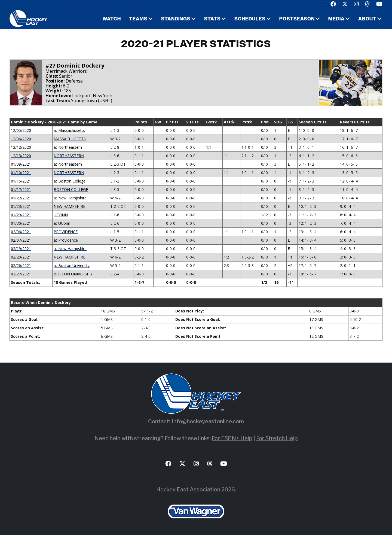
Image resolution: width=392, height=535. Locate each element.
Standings (176, 19)
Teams (138, 19)
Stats (212, 19)
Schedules (250, 19)
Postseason (297, 19)
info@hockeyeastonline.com (208, 421)
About (367, 19)
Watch (112, 19)
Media (336, 19)
